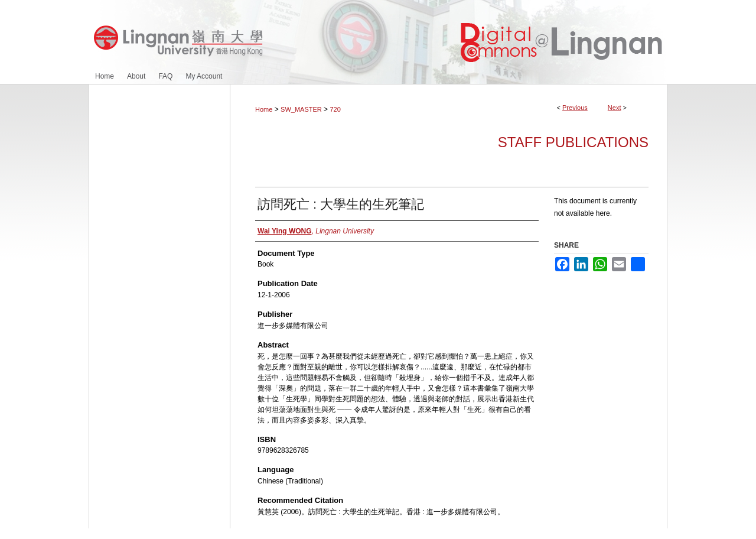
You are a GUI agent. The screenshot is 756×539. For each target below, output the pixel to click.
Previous (575, 108)
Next (615, 108)
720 (335, 109)
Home (264, 109)
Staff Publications (573, 142)
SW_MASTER (301, 109)
